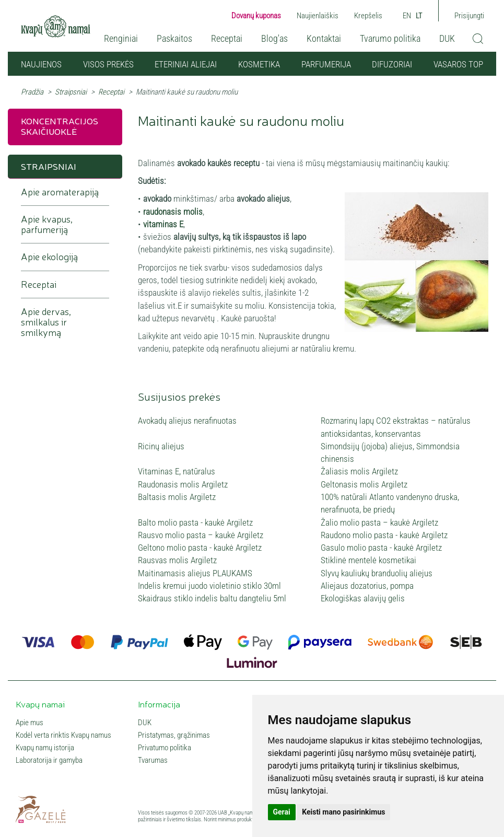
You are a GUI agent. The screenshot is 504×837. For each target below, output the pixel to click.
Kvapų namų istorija (45, 748)
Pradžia (32, 92)
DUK (447, 38)
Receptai (227, 38)
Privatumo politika (165, 748)
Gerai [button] (282, 812)
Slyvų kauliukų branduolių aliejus (377, 573)
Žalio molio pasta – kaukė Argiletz (379, 522)
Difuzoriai (392, 64)
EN (407, 16)
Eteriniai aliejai (186, 64)
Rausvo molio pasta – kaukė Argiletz (201, 535)
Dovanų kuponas (256, 16)
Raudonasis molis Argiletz (183, 484)
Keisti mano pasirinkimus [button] (343, 812)
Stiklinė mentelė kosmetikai (368, 560)
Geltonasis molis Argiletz (364, 484)
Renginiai (121, 38)
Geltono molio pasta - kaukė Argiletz (200, 548)
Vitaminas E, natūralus (177, 471)
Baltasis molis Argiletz (177, 497)
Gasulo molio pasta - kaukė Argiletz (381, 548)
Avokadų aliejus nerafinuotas (187, 421)
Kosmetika (259, 64)
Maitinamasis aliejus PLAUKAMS (195, 573)
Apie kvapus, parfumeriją (47, 224)
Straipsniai (71, 92)
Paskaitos (174, 38)
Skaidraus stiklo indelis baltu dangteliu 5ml (212, 598)
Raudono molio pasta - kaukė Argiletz (384, 535)
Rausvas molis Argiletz (177, 560)
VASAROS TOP (458, 64)
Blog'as (274, 38)
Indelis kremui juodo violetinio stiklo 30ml (209, 586)
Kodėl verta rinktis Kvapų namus (63, 735)
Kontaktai (324, 38)
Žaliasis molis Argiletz (359, 471)
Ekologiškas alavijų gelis (363, 598)
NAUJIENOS (41, 64)
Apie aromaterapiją (60, 192)
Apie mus (30, 723)
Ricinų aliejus (161, 446)
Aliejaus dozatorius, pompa (367, 586)
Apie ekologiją (49, 257)
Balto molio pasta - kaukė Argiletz (195, 522)
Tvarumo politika (390, 38)
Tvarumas (153, 760)
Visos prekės (108, 64)
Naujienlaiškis (318, 16)
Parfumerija (326, 64)
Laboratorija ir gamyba (49, 760)
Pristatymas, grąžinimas (174, 735)
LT (419, 16)
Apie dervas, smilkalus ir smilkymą (46, 322)
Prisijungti (469, 16)
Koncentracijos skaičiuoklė (60, 126)
